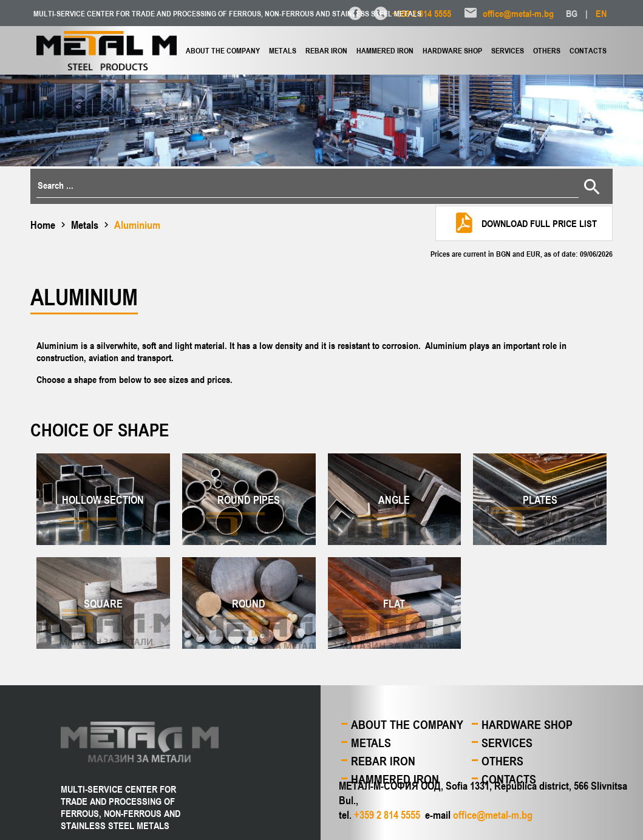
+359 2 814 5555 (422, 13)
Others (547, 50)
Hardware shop (452, 50)
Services (508, 50)
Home (43, 225)
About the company (223, 50)
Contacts (588, 50)
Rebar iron (326, 50)
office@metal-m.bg (518, 13)
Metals (283, 50)
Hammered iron (385, 50)
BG (572, 13)
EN (601, 13)
